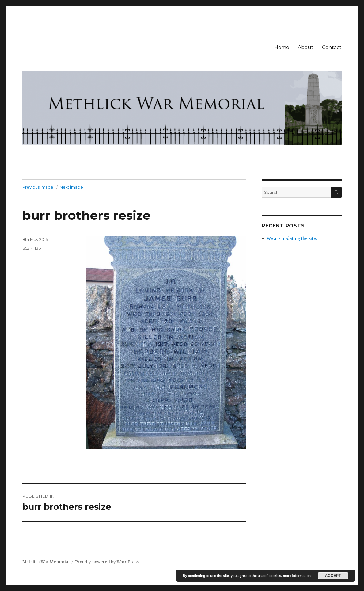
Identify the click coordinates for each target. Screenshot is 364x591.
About (306, 47)
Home (282, 47)
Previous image (38, 187)
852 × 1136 (32, 248)
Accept (333, 576)
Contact (332, 47)
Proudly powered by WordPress (107, 562)
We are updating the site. (292, 239)
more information (297, 576)
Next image (71, 187)
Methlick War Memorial (46, 562)
